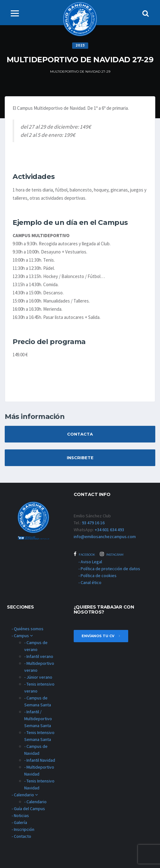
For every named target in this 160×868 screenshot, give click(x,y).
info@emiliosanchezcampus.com (105, 537)
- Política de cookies (97, 576)
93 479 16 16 (93, 523)
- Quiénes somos (28, 629)
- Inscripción (23, 829)
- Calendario (25, 795)
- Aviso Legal (90, 562)
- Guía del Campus (28, 809)
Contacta (80, 434)
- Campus (22, 636)
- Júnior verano (38, 677)
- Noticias (20, 815)
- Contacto (21, 836)
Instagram (112, 554)
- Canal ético (90, 582)
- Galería (19, 822)
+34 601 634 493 (109, 530)
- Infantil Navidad (40, 760)
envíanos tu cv (101, 636)
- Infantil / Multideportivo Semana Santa (38, 719)
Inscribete (80, 458)
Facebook (84, 554)
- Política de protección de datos (109, 569)
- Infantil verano (39, 656)
